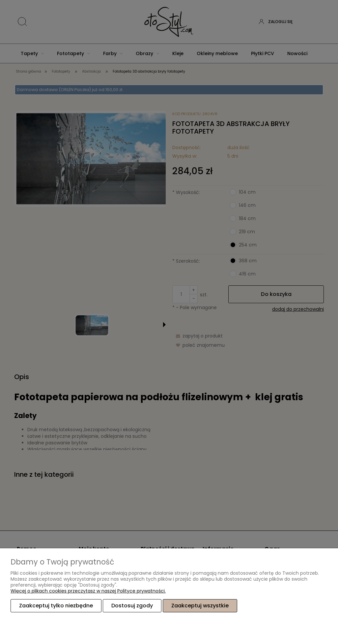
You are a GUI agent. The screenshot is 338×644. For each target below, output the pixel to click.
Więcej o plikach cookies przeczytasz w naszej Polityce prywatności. (88, 591)
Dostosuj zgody (132, 606)
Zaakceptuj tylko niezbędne (56, 606)
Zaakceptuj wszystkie (200, 606)
